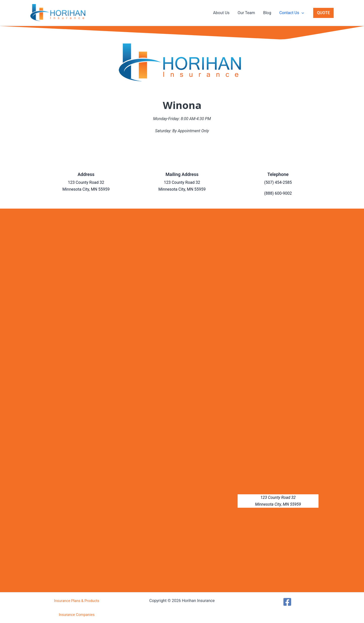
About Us (221, 13)
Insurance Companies (77, 615)
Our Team (246, 13)
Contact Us (292, 13)
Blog (267, 13)
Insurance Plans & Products (77, 601)
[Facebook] (287, 602)
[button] (302, 13)
